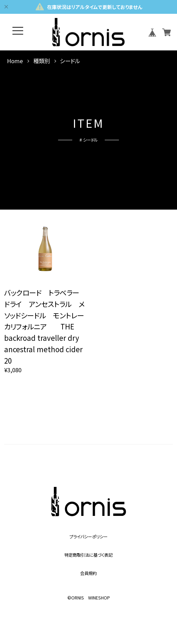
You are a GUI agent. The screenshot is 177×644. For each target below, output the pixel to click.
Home (15, 61)
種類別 (41, 61)
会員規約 (88, 573)
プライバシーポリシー (88, 537)
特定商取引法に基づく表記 (88, 555)
